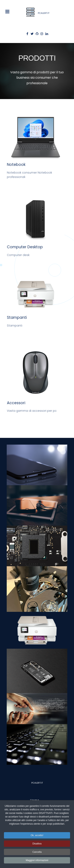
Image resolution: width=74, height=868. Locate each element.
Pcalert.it (37, 783)
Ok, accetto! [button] (37, 835)
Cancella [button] (37, 852)
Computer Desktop (25, 247)
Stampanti (17, 318)
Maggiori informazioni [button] (37, 860)
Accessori (16, 403)
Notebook (16, 165)
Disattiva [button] (37, 844)
